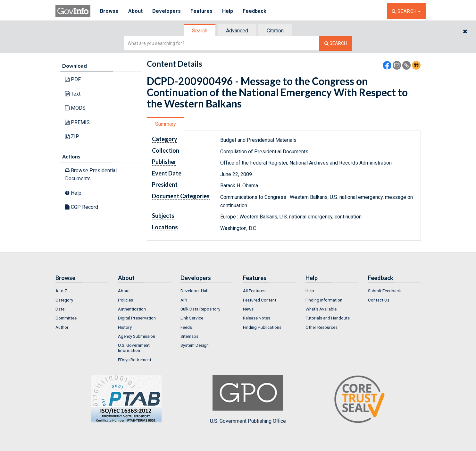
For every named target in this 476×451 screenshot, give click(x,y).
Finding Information (324, 300)
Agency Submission (137, 336)
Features (201, 11)
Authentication (132, 309)
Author (62, 327)
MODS (75, 108)
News (248, 309)
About (135, 11)
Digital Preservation (137, 318)
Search (200, 31)
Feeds (186, 327)
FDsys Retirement (135, 360)
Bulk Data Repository (200, 309)
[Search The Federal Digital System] (336, 43)
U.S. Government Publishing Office (248, 399)
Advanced (237, 31)
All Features (254, 291)
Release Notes (257, 318)
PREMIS (77, 122)
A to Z (61, 291)
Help (228, 11)
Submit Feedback (384, 291)
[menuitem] (82, 291)
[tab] (200, 31)
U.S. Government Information (134, 348)
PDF (73, 79)
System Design (195, 345)
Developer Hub (195, 291)
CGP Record (82, 207)
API (184, 300)
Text (73, 94)
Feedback (255, 11)
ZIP (72, 136)
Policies (125, 300)
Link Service (192, 318)
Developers (167, 11)
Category (64, 300)
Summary (166, 124)
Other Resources (322, 327)
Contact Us (379, 300)
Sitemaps (189, 336)
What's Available (321, 309)
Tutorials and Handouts (328, 318)
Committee (66, 318)
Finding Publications (262, 327)
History (125, 327)
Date (60, 309)
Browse (109, 11)
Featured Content (260, 300)
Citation (275, 31)
